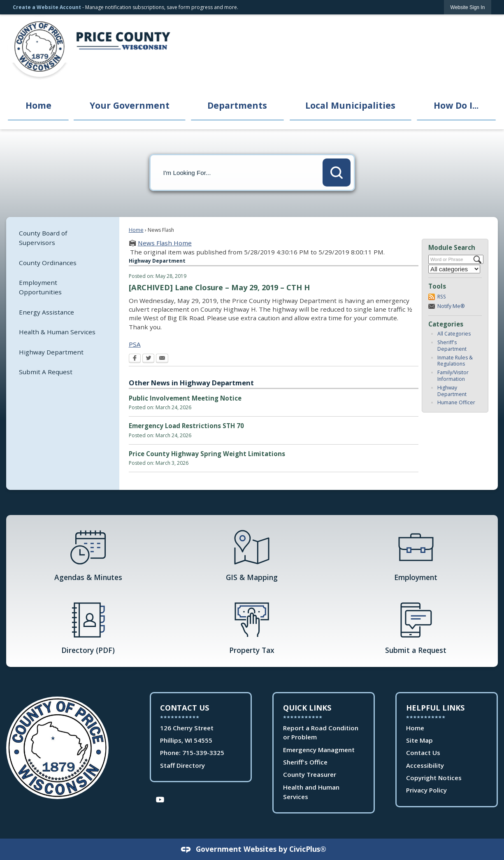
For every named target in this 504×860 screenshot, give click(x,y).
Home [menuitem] (38, 105)
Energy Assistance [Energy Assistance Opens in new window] (46, 312)
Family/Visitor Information (453, 376)
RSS (442, 297)
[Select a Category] (454, 269)
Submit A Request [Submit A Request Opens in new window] (46, 372)
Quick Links (307, 708)
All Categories (454, 334)
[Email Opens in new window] (162, 359)
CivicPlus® (308, 849)
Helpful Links (435, 708)
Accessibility (425, 765)
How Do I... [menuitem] (456, 105)
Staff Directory (182, 765)
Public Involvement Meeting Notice (185, 398)
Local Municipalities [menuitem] (350, 105)
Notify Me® (451, 306)
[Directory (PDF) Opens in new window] (88, 627)
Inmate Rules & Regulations (455, 361)
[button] (337, 172)
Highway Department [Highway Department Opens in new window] (51, 352)
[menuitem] (63, 238)
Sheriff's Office (305, 762)
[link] (468, 7)
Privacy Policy (426, 790)
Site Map (419, 740)
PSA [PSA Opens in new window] (135, 344)
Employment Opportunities (40, 287)
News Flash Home (165, 243)
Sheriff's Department (452, 346)
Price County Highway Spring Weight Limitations (207, 454)
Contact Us (423, 753)
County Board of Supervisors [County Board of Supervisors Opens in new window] (43, 238)
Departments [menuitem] (237, 105)
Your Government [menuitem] (130, 105)
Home (136, 230)
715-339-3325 (203, 753)
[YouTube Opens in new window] (160, 799)
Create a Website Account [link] (47, 7)
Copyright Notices (434, 778)
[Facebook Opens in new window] (135, 359)
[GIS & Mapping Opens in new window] (252, 555)
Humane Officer (456, 402)
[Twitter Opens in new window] (148, 359)
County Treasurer (310, 774)
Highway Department (452, 391)
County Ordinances (48, 263)
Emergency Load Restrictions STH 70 (186, 426)
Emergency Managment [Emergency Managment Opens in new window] (319, 750)
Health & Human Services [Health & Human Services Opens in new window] (57, 332)
